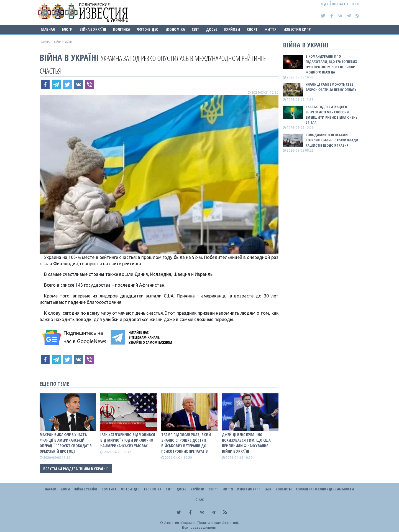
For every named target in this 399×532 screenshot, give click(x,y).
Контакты (340, 4)
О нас (356, 4)
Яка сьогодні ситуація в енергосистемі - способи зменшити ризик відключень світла (332, 115)
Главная (48, 29)
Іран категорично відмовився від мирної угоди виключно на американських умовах (128, 440)
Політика (122, 29)
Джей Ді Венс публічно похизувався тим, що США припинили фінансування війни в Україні (246, 443)
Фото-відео (148, 29)
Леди (325, 4)
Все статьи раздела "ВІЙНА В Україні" (76, 469)
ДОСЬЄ (212, 29)
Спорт (252, 29)
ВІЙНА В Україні (93, 29)
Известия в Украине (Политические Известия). (201, 523)
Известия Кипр (297, 29)
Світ (195, 29)
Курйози (232, 29)
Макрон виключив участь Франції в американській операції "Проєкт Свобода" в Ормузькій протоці (66, 443)
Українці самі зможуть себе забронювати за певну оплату (331, 87)
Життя (271, 29)
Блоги (67, 29)
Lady (268, 489)
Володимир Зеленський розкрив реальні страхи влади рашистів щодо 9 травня (332, 140)
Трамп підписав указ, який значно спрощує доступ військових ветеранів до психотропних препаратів (186, 443)
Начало (51, 489)
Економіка (175, 29)
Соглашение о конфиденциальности (325, 489)
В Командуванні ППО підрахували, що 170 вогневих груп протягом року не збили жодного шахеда (331, 64)
